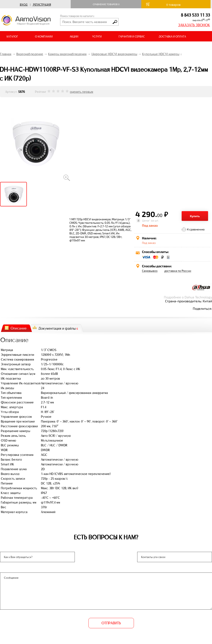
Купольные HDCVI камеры (161, 54)
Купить (195, 216)
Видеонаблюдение (30, 54)
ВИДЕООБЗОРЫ (16, 47)
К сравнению (196, 229)
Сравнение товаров (106, 4)
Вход (24, 5)
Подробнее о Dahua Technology (188, 297)
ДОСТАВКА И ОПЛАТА (172, 37)
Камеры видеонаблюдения (67, 54)
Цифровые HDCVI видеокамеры (114, 54)
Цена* (146, 220)
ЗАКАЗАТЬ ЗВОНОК (194, 25)
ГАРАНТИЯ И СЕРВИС (132, 37)
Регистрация (42, 5)
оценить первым (82, 92)
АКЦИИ (74, 37)
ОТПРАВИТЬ (111, 623)
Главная (6, 54)
